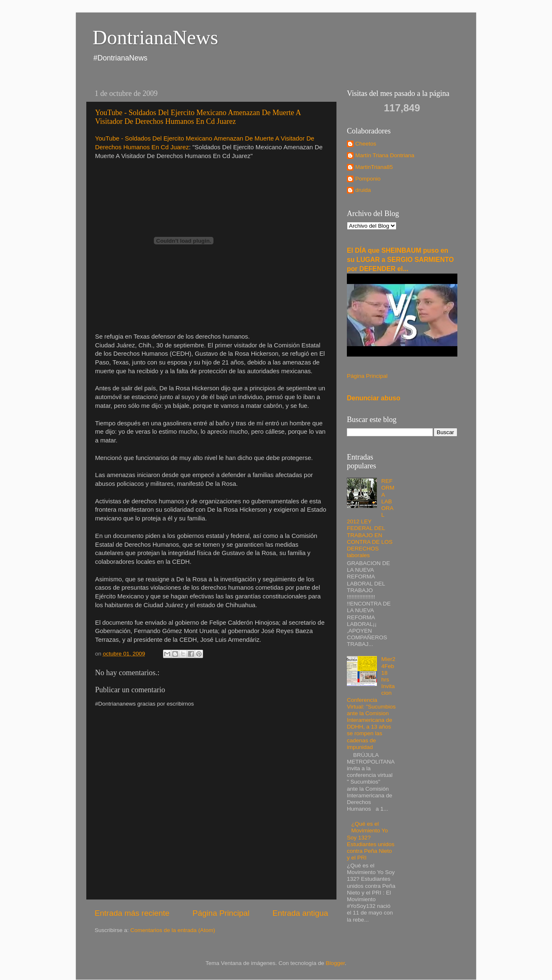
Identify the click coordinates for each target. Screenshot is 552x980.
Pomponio (368, 179)
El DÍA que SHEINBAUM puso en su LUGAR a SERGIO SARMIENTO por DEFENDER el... (400, 260)
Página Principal (221, 913)
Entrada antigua (300, 913)
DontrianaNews (155, 37)
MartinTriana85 (374, 167)
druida (363, 190)
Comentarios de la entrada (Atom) (173, 930)
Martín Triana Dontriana (385, 155)
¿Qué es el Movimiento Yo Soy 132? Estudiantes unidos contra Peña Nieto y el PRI (371, 841)
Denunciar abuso (374, 398)
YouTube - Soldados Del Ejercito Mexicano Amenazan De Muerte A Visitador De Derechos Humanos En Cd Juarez (198, 117)
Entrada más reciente (132, 913)
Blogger (335, 963)
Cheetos (366, 144)
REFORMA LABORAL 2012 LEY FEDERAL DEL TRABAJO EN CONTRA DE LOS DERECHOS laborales (371, 518)
